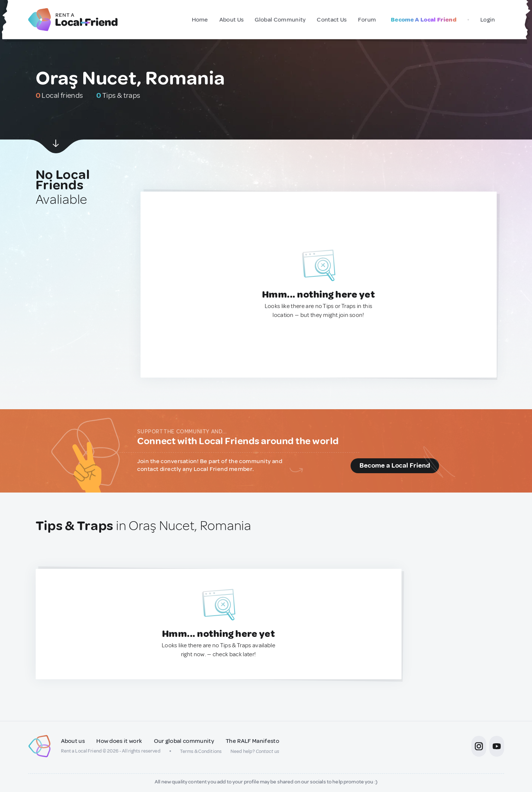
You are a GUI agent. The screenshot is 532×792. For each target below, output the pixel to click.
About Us (232, 20)
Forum (367, 20)
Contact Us (332, 20)
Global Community (280, 20)
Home (200, 20)
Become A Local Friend (424, 20)
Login (488, 20)
